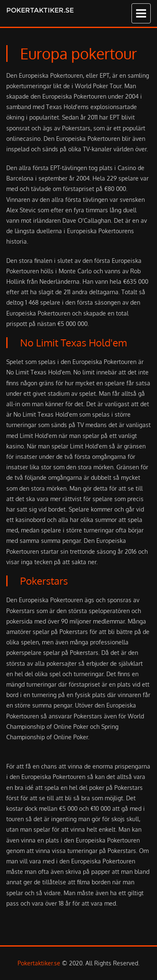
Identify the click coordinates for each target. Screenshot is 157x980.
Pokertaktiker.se (40, 10)
